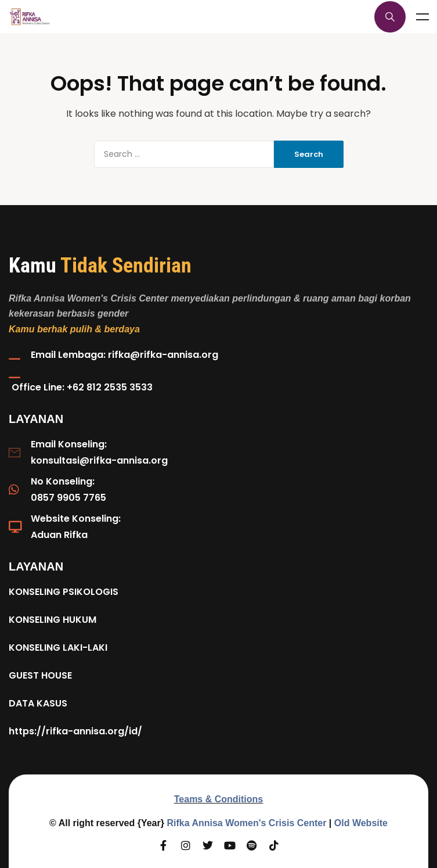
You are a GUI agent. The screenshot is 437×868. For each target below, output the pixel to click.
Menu (422, 17)
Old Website (361, 823)
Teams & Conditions (219, 799)
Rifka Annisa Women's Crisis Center (246, 823)
